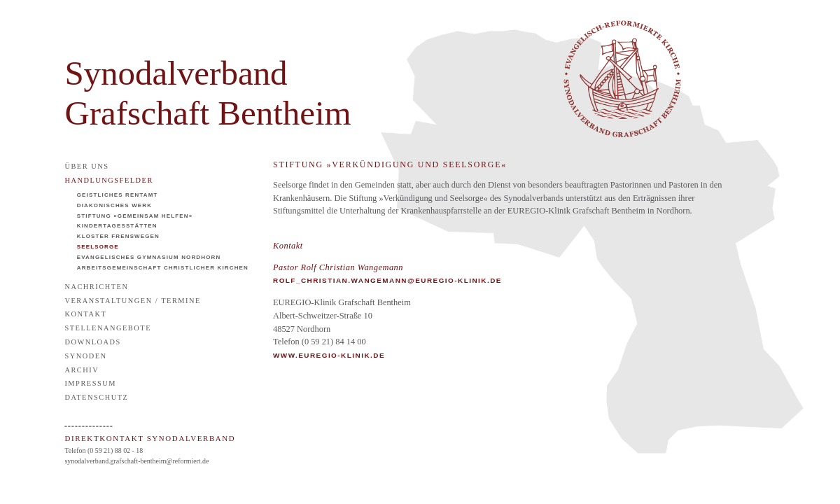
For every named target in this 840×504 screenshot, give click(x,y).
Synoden (85, 356)
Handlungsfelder (109, 180)
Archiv (82, 370)
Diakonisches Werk (114, 205)
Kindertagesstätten (117, 226)
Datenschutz (96, 397)
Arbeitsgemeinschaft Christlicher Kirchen (163, 268)
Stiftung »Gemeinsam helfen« (135, 216)
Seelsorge (98, 247)
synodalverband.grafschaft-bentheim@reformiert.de (136, 461)
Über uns (86, 166)
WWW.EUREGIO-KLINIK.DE (329, 355)
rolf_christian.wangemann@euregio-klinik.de (387, 280)
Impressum (90, 383)
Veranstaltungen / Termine (133, 301)
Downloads (93, 342)
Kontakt (85, 314)
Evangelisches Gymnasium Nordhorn (149, 257)
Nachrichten (96, 287)
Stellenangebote (108, 328)
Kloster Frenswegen (118, 236)
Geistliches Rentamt (118, 195)
